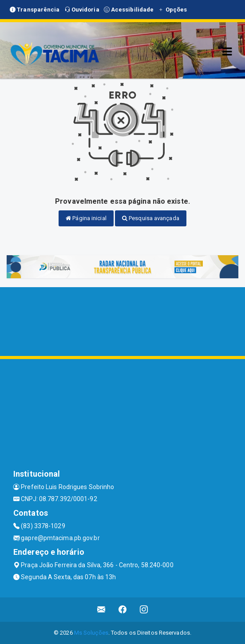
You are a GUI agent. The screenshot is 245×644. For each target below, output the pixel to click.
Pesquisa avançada (151, 218)
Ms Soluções (91, 633)
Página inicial (86, 218)
